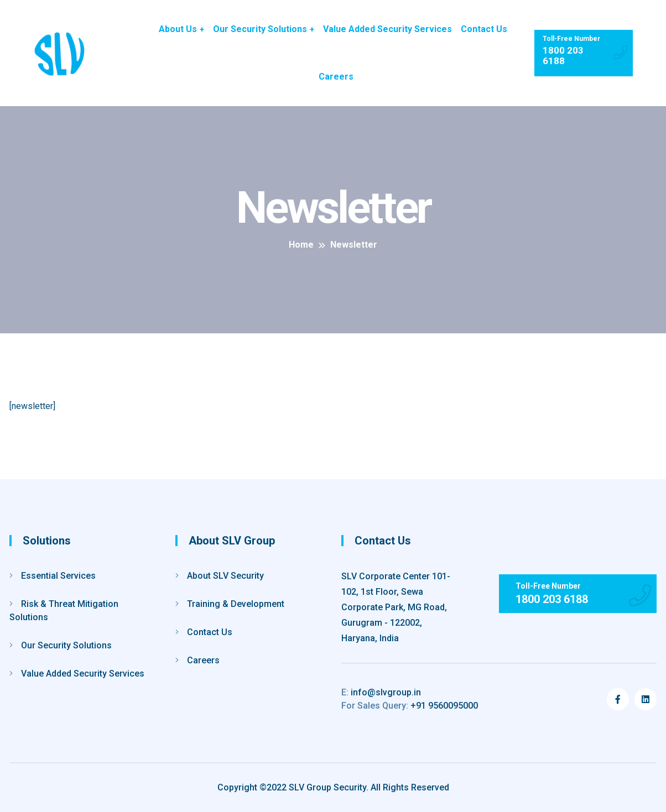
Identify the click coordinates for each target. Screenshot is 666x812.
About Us (178, 29)
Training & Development (236, 604)
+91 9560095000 (410, 706)
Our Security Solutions (260, 29)
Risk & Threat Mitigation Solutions (64, 611)
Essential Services (58, 576)
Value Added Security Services (387, 29)
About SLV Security (225, 576)
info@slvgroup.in (381, 692)
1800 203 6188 (563, 56)
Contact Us (484, 29)
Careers (336, 77)
